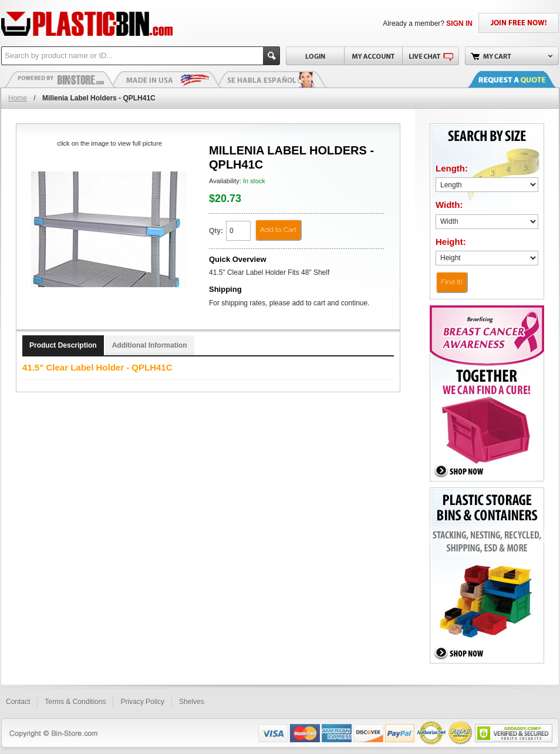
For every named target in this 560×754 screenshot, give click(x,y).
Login (315, 56)
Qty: (216, 231)
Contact (18, 702)
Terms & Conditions (75, 702)
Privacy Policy (142, 702)
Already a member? (428, 23)
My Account (373, 56)
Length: (452, 168)
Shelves (192, 702)
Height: (451, 242)
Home (18, 98)
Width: (449, 205)
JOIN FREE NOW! (519, 23)
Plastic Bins (60, 79)
